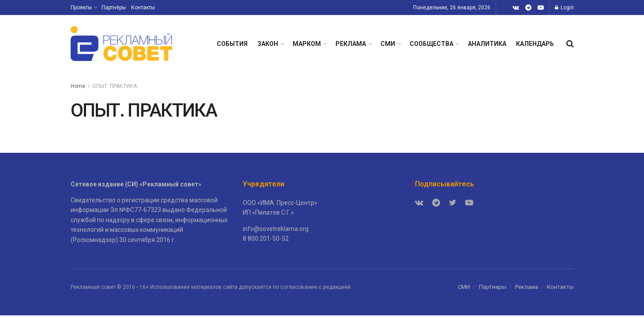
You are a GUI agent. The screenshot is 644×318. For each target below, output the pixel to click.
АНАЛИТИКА (487, 44)
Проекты (81, 8)
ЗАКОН (268, 44)
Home (78, 86)
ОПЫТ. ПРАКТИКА (115, 86)
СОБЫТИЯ (232, 44)
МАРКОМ (307, 44)
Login (564, 8)
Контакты (143, 8)
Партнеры (493, 287)
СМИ (388, 44)
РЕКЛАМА (351, 44)
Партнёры (114, 8)
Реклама (527, 287)
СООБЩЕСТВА (431, 44)
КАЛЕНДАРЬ (535, 44)
